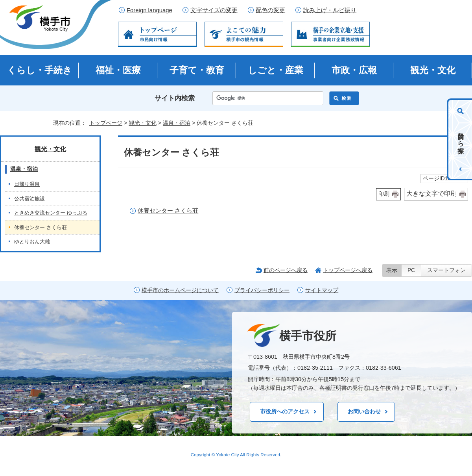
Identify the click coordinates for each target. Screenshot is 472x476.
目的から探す (461, 139)
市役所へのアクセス (285, 411)
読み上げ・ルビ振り (330, 10)
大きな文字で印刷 (431, 194)
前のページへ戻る (286, 270)
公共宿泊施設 (29, 199)
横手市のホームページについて (180, 290)
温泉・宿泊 (177, 123)
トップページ (106, 123)
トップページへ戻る (348, 270)
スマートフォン (446, 270)
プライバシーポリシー (262, 290)
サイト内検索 (175, 98)
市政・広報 (354, 70)
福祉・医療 (118, 70)
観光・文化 (433, 70)
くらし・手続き (40, 70)
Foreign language (149, 10)
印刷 (384, 194)
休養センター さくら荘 (168, 210)
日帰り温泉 (27, 184)
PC (411, 270)
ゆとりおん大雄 (32, 242)
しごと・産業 (276, 70)
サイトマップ (322, 290)
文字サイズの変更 (214, 10)
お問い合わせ (364, 411)
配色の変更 (270, 10)
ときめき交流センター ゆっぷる (51, 213)
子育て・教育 (197, 70)
